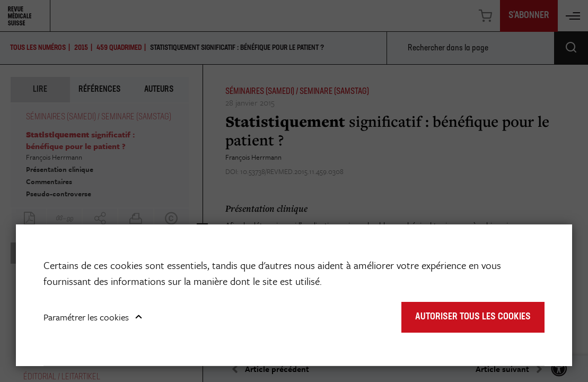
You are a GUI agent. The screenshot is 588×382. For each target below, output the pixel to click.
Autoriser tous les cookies (473, 317)
